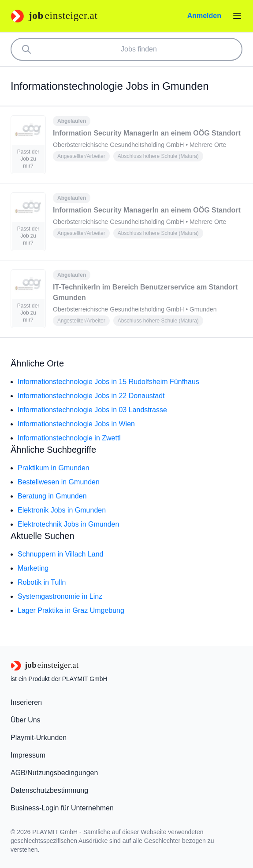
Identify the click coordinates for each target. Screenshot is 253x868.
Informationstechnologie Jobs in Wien (76, 424)
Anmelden (204, 16)
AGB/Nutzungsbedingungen (54, 773)
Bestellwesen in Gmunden (59, 482)
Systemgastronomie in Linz (60, 596)
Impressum (28, 755)
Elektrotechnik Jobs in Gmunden (68, 524)
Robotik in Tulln (42, 582)
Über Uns (26, 720)
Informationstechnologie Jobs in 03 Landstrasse (92, 410)
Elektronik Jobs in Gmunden (62, 510)
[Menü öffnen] (237, 16)
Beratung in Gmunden (52, 496)
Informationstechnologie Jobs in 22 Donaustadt (91, 396)
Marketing (33, 568)
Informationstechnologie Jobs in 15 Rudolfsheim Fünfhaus (108, 382)
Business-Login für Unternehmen (62, 808)
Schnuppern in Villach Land (61, 554)
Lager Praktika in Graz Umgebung (71, 610)
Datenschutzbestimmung (49, 790)
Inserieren (26, 702)
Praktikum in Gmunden (54, 468)
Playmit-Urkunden (39, 738)
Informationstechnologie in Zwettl (69, 438)
